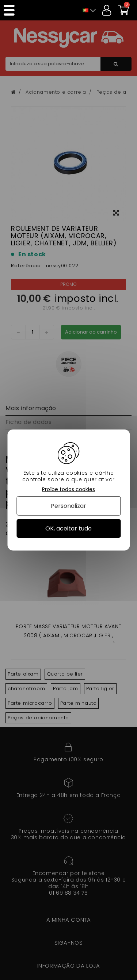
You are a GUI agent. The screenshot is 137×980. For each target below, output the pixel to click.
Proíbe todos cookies (68, 489)
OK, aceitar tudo (68, 528)
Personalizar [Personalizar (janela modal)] (68, 506)
